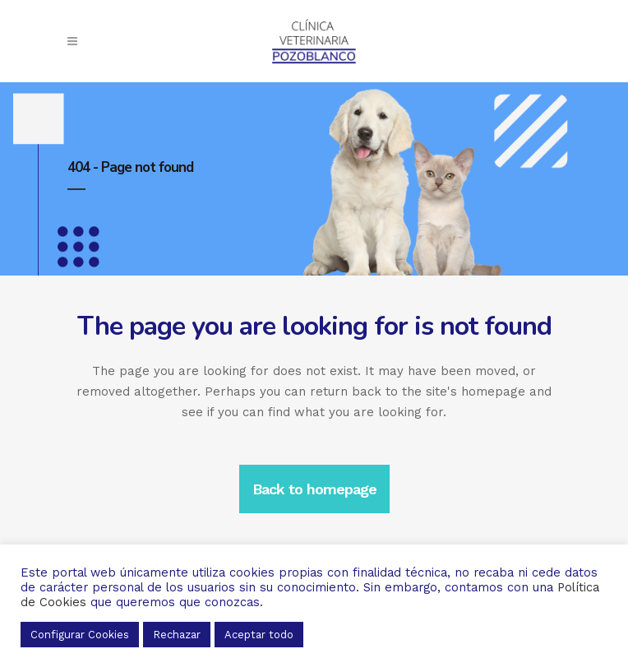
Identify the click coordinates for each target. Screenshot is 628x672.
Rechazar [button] (177, 635)
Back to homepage (314, 489)
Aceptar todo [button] (259, 635)
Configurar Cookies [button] (80, 635)
